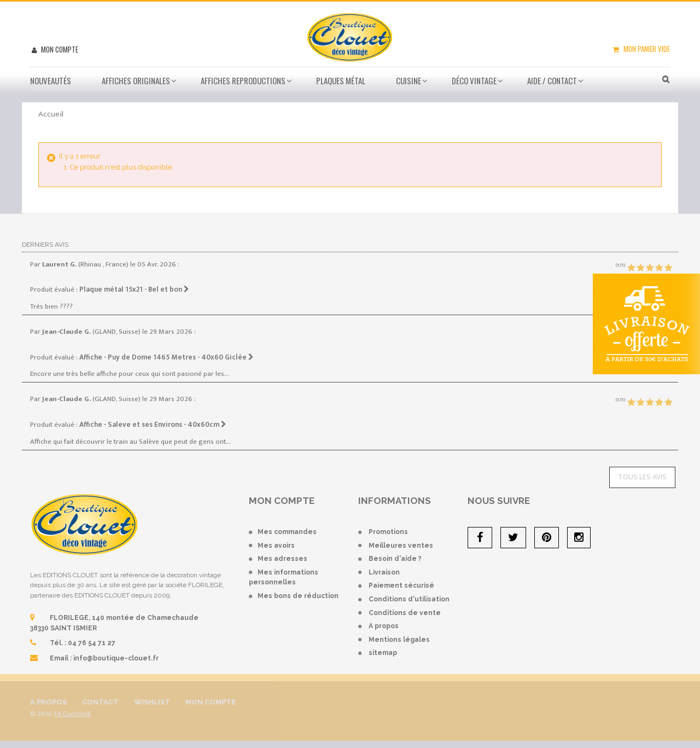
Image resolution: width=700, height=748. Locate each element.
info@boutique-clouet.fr (116, 658)
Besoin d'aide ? (395, 559)
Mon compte (59, 49)
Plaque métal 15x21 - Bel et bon (134, 289)
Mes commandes (287, 532)
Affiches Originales (136, 80)
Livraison (384, 572)
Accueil (51, 114)
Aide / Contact (552, 80)
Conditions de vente (405, 613)
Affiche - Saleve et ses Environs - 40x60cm (153, 425)
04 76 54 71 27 (92, 643)
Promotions (388, 532)
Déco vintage (474, 80)
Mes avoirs (276, 546)
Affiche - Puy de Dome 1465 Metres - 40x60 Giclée (167, 357)
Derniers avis (45, 245)
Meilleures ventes (401, 546)
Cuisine (409, 80)
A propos (384, 626)
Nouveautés (51, 80)
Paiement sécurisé (401, 585)
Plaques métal (341, 80)
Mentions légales (399, 640)
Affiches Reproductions (243, 80)
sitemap (383, 653)
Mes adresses (282, 559)
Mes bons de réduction (298, 596)
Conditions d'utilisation (409, 599)
